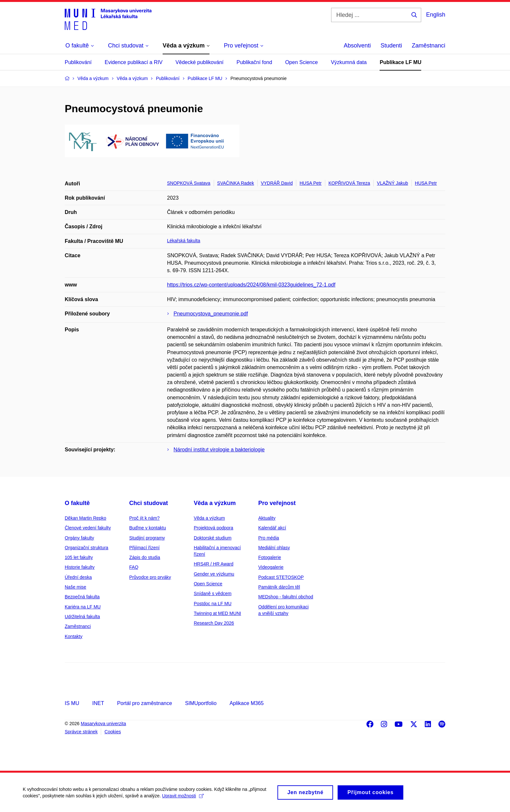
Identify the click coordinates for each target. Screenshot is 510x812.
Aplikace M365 (247, 703)
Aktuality (267, 518)
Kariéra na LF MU (83, 607)
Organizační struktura (87, 548)
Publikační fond (254, 62)
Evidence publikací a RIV (134, 62)
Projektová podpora (214, 528)
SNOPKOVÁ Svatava (189, 183)
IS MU (72, 703)
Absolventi (357, 46)
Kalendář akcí (272, 528)
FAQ (134, 567)
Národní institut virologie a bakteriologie (219, 450)
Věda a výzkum (215, 503)
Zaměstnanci (429, 46)
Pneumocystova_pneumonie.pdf (211, 314)
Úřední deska (78, 577)
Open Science (302, 62)
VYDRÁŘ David (277, 183)
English (436, 15)
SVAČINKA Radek (236, 183)
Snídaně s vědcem (213, 593)
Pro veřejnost (277, 503)
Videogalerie (271, 567)
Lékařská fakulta (184, 241)
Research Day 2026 (214, 623)
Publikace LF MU (400, 62)
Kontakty (74, 636)
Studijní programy (147, 538)
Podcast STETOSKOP (281, 577)
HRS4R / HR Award (214, 564)
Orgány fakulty (79, 538)
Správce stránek (81, 732)
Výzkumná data (349, 62)
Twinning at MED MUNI (217, 613)
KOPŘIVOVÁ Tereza (349, 183)
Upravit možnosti (183, 799)
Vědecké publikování (200, 62)
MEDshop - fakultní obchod (286, 597)
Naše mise (75, 587)
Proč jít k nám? (144, 518)
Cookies (113, 732)
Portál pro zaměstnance (145, 703)
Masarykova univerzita (103, 724)
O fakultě (77, 503)
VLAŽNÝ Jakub (393, 183)
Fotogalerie (270, 557)
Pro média (269, 538)
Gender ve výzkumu (214, 574)
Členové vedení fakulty (88, 528)
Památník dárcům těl (279, 587)
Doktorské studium (213, 538)
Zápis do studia (145, 557)
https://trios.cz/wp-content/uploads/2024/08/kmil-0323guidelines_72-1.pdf (251, 285)
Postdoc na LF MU (213, 604)
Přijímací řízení (144, 548)
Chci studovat (148, 503)
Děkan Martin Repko (86, 518)
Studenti (391, 46)
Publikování (78, 62)
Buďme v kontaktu (148, 528)
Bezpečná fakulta (82, 597)
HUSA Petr (311, 183)
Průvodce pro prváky (150, 577)
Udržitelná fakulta (82, 617)
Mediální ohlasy (274, 548)
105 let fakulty (79, 557)
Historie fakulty (80, 567)
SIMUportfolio (201, 703)
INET (98, 703)
